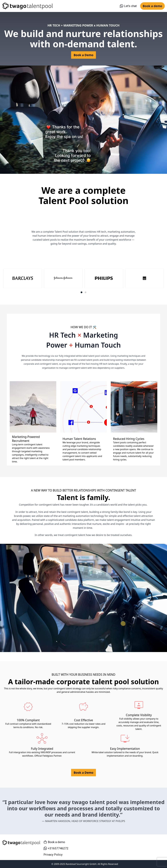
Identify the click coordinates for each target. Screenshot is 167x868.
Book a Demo (83, 55)
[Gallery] (83, 281)
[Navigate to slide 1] (82, 292)
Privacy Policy (53, 855)
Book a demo (152, 6)
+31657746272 (56, 848)
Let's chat (128, 6)
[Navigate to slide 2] (85, 292)
